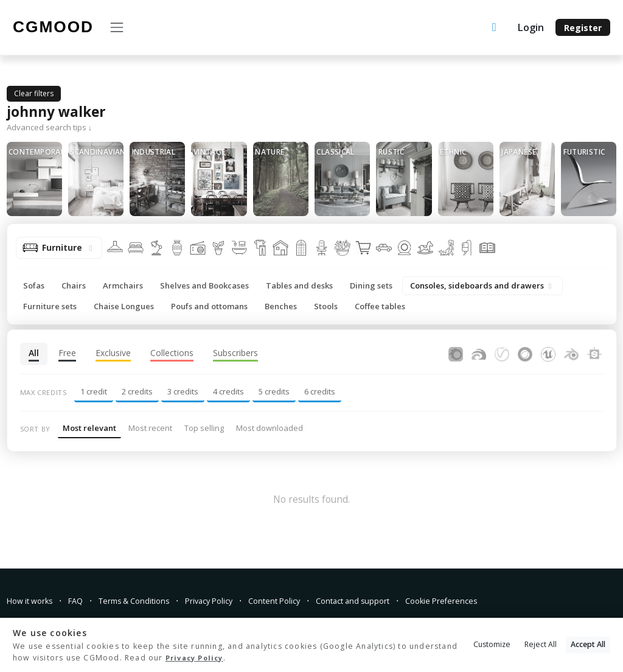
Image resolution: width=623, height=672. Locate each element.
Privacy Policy (229, 600)
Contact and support (385, 600)
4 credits (228, 391)
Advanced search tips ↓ (50, 127)
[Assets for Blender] (571, 353)
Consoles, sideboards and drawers (482, 285)
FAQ (83, 600)
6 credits (320, 391)
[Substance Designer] (594, 353)
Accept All (588, 644)
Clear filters (34, 93)
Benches (281, 306)
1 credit (94, 391)
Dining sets (371, 285)
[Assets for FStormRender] (479, 353)
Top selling (204, 428)
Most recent (150, 428)
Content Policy (300, 600)
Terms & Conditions (147, 600)
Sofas (34, 285)
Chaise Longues (124, 306)
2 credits (137, 391)
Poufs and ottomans (209, 306)
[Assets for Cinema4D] (525, 353)
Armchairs (123, 285)
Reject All (541, 644)
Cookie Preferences (480, 600)
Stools (326, 306)
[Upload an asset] (494, 28)
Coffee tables (380, 306)
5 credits (274, 391)
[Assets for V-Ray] (502, 353)
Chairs (74, 285)
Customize (492, 644)
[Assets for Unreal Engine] (548, 353)
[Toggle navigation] (117, 27)
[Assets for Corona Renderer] (456, 353)
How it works (33, 600)
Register (583, 28)
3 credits (183, 391)
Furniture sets (50, 306)
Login (531, 27)
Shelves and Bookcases (204, 285)
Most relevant (89, 428)
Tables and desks (299, 285)
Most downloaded (270, 428)
